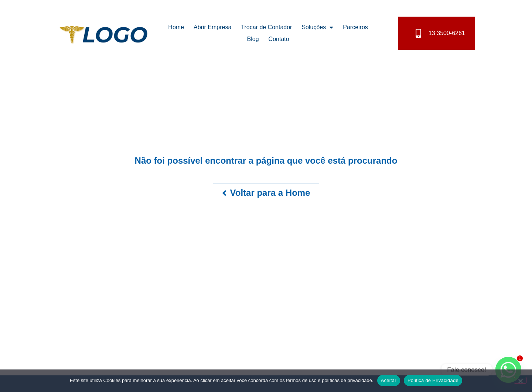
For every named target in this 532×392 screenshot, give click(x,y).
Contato (279, 39)
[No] (520, 380)
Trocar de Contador (266, 27)
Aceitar (389, 380)
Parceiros (355, 27)
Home (176, 27)
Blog (253, 39)
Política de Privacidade (433, 380)
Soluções (317, 27)
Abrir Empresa (212, 27)
